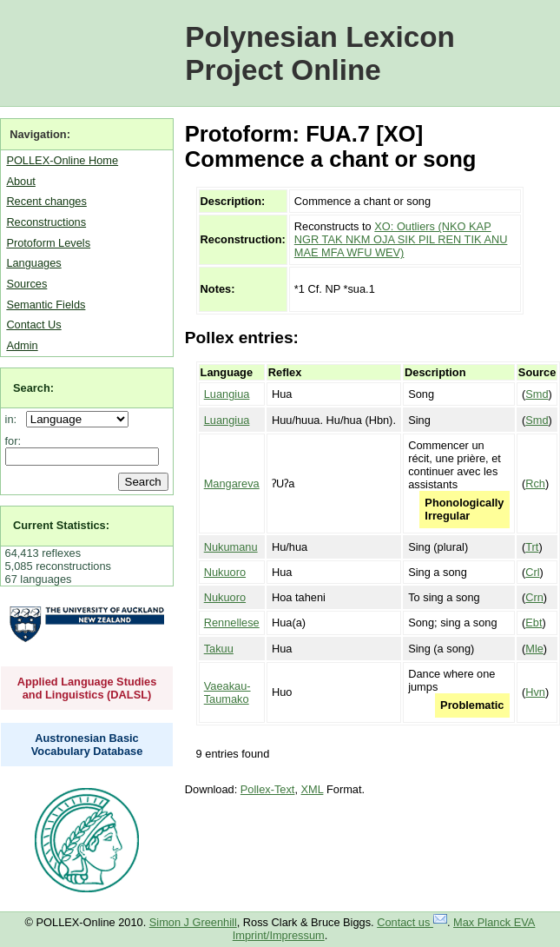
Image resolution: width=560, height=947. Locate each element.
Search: (33, 388)
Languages (33, 263)
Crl (532, 572)
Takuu (219, 649)
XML (313, 789)
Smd (537, 394)
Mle (534, 649)
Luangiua (227, 394)
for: (13, 441)
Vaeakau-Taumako (227, 692)
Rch (535, 483)
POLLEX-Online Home (62, 160)
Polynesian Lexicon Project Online (320, 53)
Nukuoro (225, 572)
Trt (532, 547)
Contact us (412, 922)
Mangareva (232, 483)
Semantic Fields (46, 305)
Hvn (535, 692)
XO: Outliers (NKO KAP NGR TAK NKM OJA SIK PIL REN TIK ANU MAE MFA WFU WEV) (401, 239)
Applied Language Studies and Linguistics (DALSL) (87, 688)
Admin (22, 345)
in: (14, 419)
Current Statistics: (61, 525)
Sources (26, 284)
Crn (534, 597)
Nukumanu (231, 547)
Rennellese (232, 623)
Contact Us (33, 324)
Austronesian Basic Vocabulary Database (87, 745)
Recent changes (46, 201)
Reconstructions (46, 222)
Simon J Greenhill (193, 922)
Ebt (534, 623)
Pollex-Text (268, 789)
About (20, 181)
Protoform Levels (48, 243)
